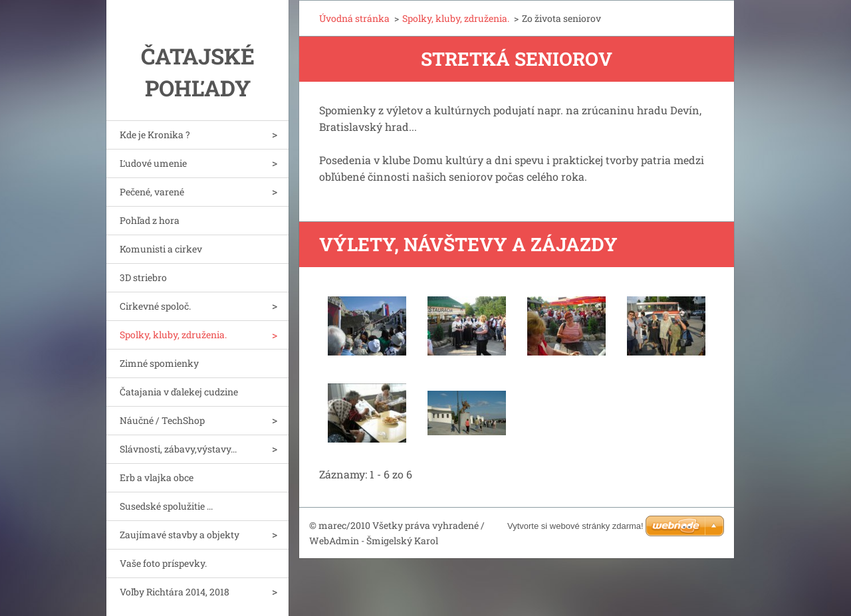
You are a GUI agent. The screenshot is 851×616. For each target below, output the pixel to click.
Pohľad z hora (150, 220)
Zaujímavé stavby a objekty (180, 535)
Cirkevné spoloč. (155, 306)
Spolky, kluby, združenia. (173, 335)
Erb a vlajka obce (157, 477)
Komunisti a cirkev (161, 249)
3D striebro (143, 277)
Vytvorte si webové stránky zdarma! (575, 526)
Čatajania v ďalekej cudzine (179, 392)
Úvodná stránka (354, 18)
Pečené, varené (152, 192)
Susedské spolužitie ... (166, 506)
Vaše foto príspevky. (163, 563)
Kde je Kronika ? (155, 135)
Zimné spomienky (159, 363)
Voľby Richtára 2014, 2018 (175, 592)
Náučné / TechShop (162, 420)
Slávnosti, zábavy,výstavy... (178, 449)
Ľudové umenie (153, 163)
